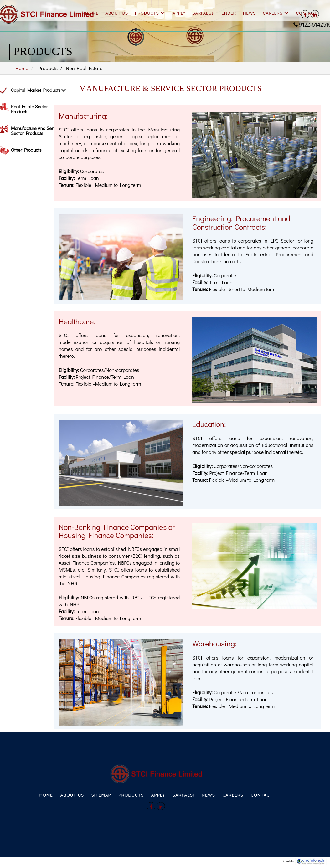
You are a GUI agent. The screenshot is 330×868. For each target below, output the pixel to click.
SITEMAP (101, 795)
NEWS (208, 795)
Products (147, 13)
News (249, 13)
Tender (227, 13)
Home (92, 13)
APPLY (158, 795)
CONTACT (262, 795)
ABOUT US (72, 795)
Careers (273, 13)
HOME (46, 795)
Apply (179, 13)
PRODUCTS (131, 795)
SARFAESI (203, 13)
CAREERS (233, 795)
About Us (117, 13)
